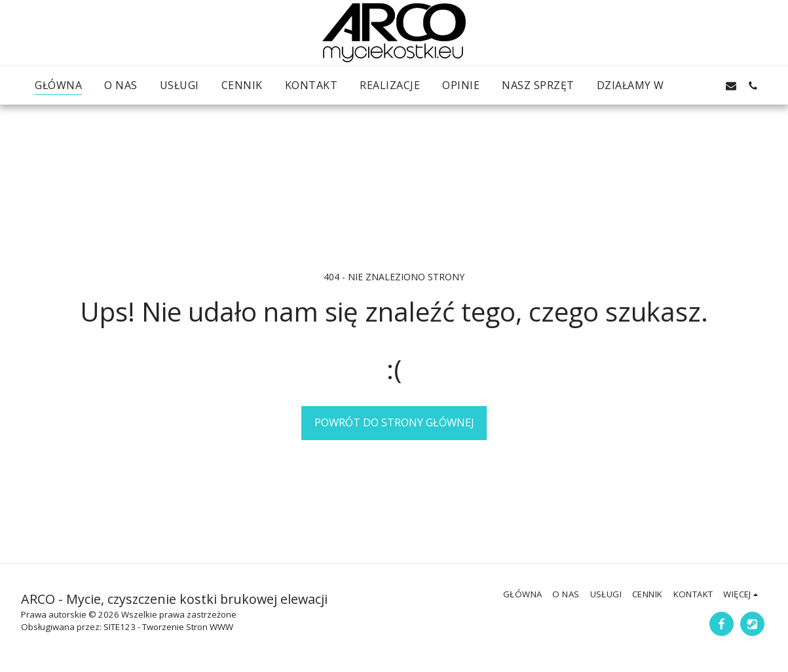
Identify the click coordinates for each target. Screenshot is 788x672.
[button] (686, 85)
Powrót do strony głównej (394, 422)
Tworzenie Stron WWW (188, 627)
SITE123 (120, 627)
